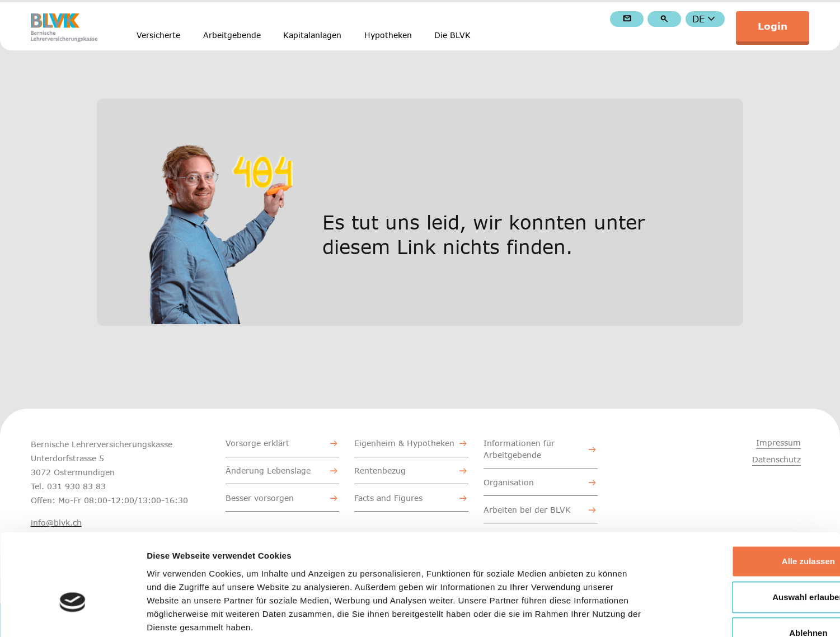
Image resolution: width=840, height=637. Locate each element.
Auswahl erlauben (747, 528)
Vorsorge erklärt (257, 443)
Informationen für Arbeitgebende (519, 449)
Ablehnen (747, 563)
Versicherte (158, 35)
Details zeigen (595, 615)
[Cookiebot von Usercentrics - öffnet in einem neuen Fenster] (72, 615)
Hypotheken (388, 35)
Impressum (778, 442)
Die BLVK (452, 35)
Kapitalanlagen (312, 35)
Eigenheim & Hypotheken (404, 443)
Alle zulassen (746, 492)
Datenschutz (776, 459)
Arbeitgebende (232, 35)
